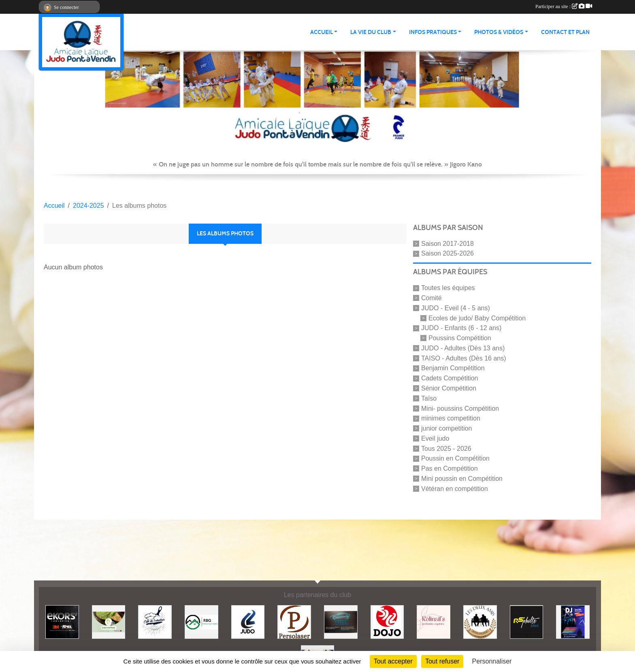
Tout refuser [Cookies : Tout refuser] (442, 661)
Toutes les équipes (448, 288)
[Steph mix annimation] (573, 622)
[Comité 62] (248, 622)
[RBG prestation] (201, 622)
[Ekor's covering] (62, 622)
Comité (432, 298)
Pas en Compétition (450, 468)
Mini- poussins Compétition (460, 408)
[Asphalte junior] (527, 622)
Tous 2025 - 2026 (446, 448)
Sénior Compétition (449, 388)
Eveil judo (435, 438)
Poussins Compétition (460, 338)
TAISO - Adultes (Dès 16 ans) (464, 358)
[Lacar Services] (341, 622)
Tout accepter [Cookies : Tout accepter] (393, 661)
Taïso (429, 398)
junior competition (446, 428)
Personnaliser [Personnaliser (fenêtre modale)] (492, 661)
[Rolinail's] (434, 622)
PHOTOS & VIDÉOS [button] (499, 32)
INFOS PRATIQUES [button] (433, 32)
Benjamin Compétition (453, 368)
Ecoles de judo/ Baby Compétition (477, 318)
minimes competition (451, 418)
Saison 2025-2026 (447, 253)
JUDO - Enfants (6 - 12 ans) (461, 328)
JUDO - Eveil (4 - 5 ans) (456, 308)
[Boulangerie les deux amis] (480, 622)
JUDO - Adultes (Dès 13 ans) (463, 348)
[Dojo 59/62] (387, 622)
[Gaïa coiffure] (109, 622)
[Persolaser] (294, 622)
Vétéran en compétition (455, 488)
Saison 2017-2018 (447, 243)
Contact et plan (565, 32)
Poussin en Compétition (455, 458)
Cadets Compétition (450, 378)
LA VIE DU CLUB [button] (371, 32)
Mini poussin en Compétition (462, 479)
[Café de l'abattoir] (155, 622)
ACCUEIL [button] (322, 32)
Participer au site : (564, 6)
